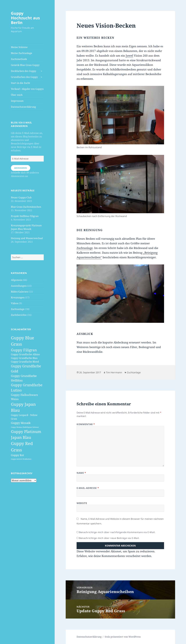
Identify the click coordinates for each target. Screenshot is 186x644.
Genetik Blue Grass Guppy (25, 65)
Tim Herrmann (114, 372)
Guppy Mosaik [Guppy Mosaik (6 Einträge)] (21, 423)
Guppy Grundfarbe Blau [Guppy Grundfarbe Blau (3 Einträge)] (24, 358)
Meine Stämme (19, 47)
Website (82, 503)
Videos (15, 303)
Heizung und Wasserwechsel (27, 238)
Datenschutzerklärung (23, 107)
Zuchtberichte (19, 315)
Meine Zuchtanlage (22, 53)
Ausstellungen (19, 286)
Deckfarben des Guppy (24, 71)
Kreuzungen (18, 297)
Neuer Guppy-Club (21, 197)
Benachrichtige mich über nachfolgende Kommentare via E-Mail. (117, 532)
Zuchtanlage (18, 309)
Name (81, 473)
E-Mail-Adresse (88, 488)
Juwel (129, 56)
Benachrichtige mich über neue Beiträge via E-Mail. (109, 538)
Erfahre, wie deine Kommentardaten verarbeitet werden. (114, 556)
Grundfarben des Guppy (24, 77)
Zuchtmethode (19, 59)
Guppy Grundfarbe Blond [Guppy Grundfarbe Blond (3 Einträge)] (25, 362)
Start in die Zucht (20, 83)
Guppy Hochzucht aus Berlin (25, 18)
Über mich (17, 95)
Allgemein (17, 280)
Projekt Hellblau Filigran (25, 216)
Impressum (17, 101)
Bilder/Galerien (19, 292)
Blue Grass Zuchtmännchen (26, 207)
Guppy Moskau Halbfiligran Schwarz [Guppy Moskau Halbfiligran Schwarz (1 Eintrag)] (25, 427)
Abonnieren (21, 168)
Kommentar (86, 424)
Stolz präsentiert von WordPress (123, 637)
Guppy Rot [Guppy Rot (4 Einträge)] (17, 455)
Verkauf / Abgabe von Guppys (27, 89)
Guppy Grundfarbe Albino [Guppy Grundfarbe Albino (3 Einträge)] (25, 354)
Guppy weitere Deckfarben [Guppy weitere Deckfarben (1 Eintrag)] (21, 459)
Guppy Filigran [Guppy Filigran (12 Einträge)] (24, 350)
